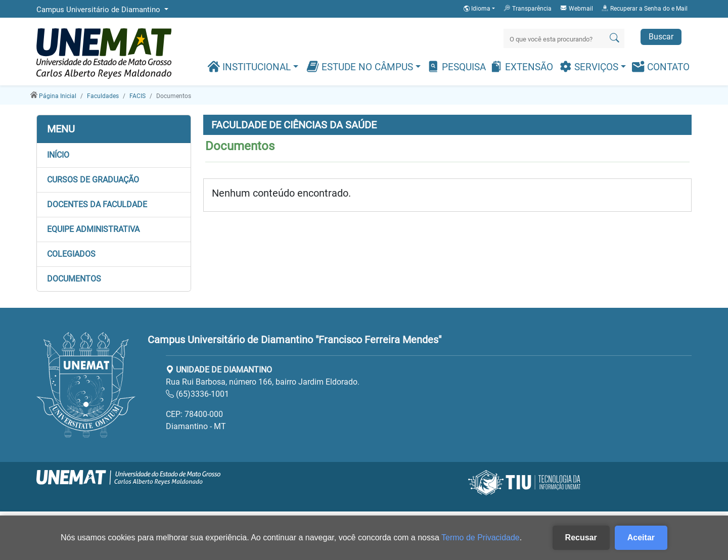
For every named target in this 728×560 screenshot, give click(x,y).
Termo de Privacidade (481, 538)
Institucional (250, 66)
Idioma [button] (478, 9)
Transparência (527, 8)
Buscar (661, 37)
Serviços (590, 66)
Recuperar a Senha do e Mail (644, 8)
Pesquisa (456, 66)
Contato (661, 66)
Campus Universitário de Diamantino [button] (99, 10)
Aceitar (641, 538)
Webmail (576, 8)
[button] (114, 155)
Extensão (521, 66)
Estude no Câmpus (361, 66)
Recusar (581, 538)
